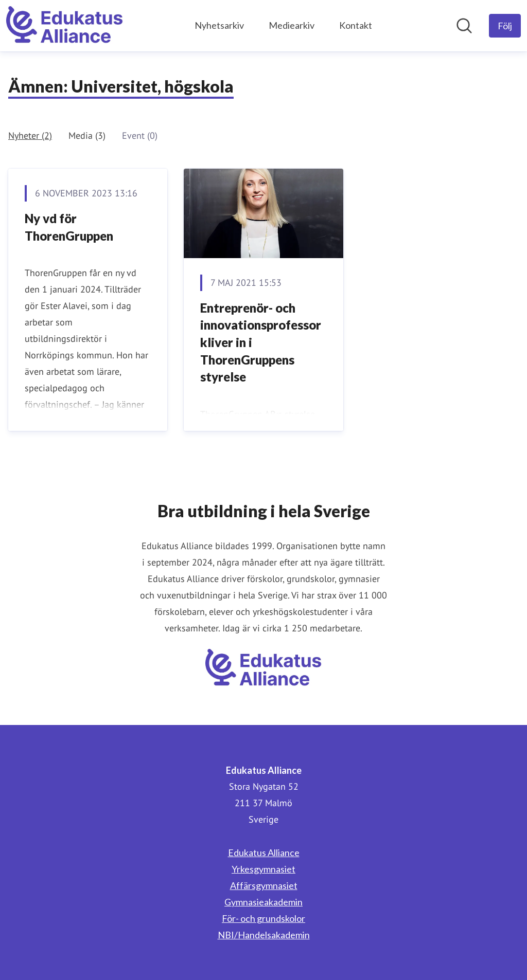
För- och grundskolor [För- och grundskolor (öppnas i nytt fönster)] (263, 918)
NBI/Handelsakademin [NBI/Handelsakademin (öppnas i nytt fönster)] (264, 935)
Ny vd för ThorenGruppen (69, 227)
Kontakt (356, 25)
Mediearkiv (292, 25)
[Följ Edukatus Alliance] (505, 26)
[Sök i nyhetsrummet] (464, 26)
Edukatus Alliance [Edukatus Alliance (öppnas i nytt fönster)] (264, 852)
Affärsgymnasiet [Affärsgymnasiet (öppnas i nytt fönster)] (264, 885)
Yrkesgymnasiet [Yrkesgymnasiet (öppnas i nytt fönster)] (263, 869)
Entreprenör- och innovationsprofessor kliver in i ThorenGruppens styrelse (261, 342)
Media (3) (87, 135)
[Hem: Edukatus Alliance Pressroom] (65, 26)
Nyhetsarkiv (219, 25)
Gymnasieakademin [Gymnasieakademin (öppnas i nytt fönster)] (263, 902)
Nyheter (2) (30, 135)
